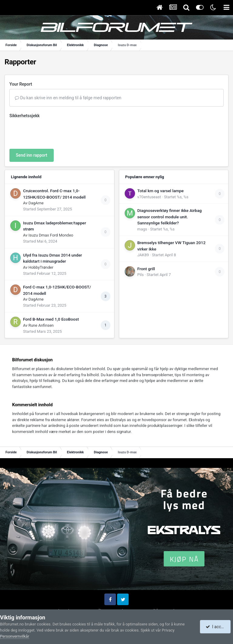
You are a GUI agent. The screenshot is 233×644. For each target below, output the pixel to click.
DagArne (36, 203)
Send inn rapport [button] (32, 155)
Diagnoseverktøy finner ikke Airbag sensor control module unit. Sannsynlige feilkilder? (170, 217)
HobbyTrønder (41, 267)
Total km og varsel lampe (161, 191)
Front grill (146, 269)
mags (142, 229)
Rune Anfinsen (41, 325)
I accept (216, 627)
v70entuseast (149, 197)
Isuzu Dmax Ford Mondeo (51, 235)
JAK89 (143, 255)
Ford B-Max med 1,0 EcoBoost (51, 319)
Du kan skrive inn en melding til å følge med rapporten (68, 98)
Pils (141, 275)
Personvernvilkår (15, 636)
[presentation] (56, 132)
